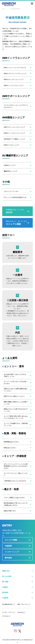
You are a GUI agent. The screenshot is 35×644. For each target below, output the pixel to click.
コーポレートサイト (9, 612)
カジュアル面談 (11, 540)
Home (4, 9)
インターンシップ (12, 552)
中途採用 (8, 546)
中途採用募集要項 (15, 9)
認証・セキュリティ (24, 604)
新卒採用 (8, 558)
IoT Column (6, 616)
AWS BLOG (21, 612)
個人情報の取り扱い (9, 604)
